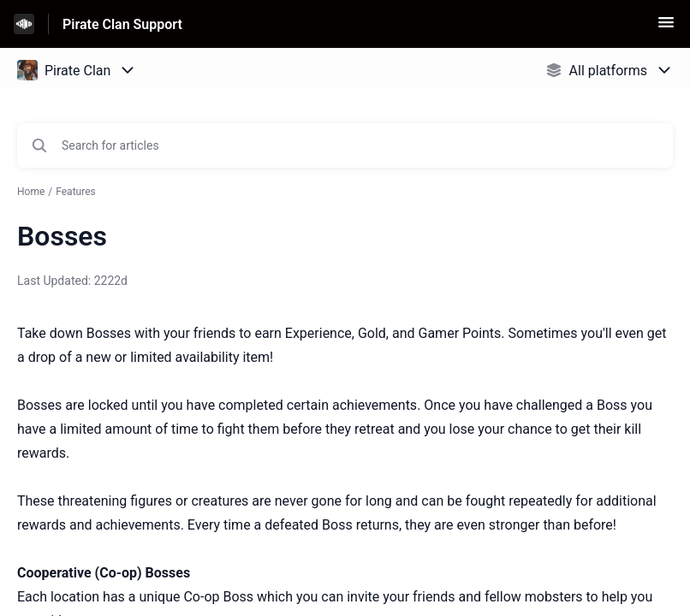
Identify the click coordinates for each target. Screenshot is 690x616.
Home (31, 192)
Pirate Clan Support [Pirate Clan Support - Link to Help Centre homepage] (122, 24)
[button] (666, 28)
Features (75, 192)
